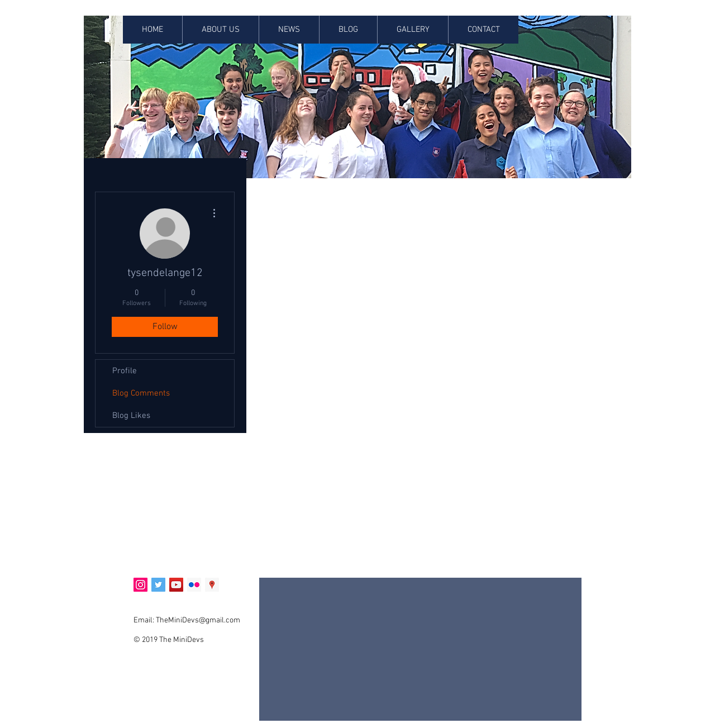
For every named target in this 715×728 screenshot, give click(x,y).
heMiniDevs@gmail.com (200, 620)
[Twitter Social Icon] (158, 585)
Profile (125, 371)
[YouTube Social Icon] (176, 585)
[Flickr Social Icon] (194, 585)
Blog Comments (141, 393)
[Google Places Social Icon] (212, 585)
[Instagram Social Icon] (140, 585)
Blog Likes (131, 416)
